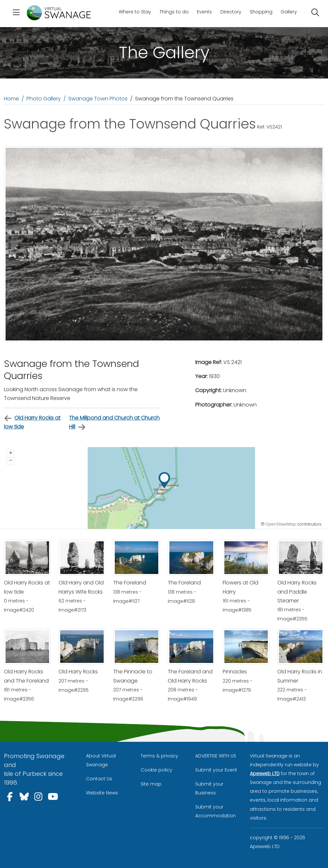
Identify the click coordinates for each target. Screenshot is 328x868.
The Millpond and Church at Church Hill (114, 423)
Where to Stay (135, 12)
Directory (231, 12)
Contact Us (99, 779)
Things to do (174, 12)
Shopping (261, 12)
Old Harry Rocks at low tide (32, 422)
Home (11, 99)
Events (204, 12)
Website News (102, 793)
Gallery (289, 12)
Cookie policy (156, 770)
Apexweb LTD (265, 773)
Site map (151, 784)
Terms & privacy (159, 756)
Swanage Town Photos (98, 99)
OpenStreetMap (281, 524)
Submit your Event (216, 770)
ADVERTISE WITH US (216, 756)
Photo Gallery (44, 99)
